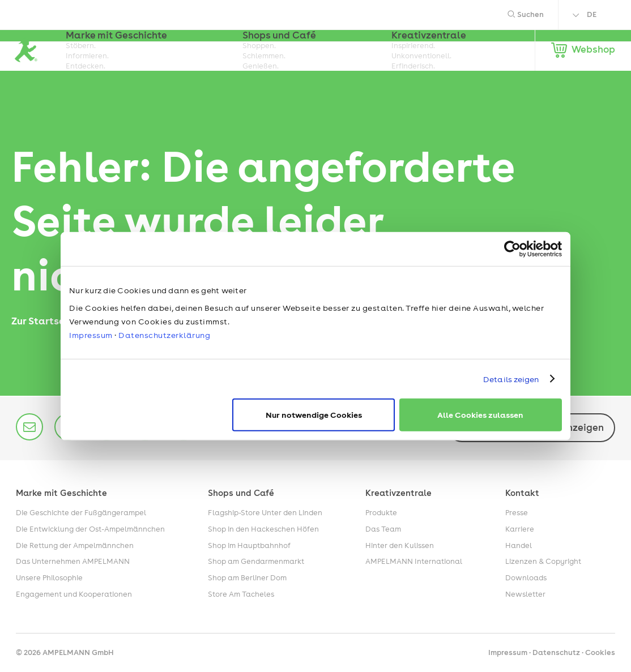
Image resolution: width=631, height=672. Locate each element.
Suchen (526, 14)
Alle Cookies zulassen (480, 415)
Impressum (91, 335)
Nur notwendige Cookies (314, 415)
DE (592, 14)
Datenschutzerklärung (164, 335)
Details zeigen (511, 379)
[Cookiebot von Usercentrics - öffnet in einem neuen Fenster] (512, 249)
